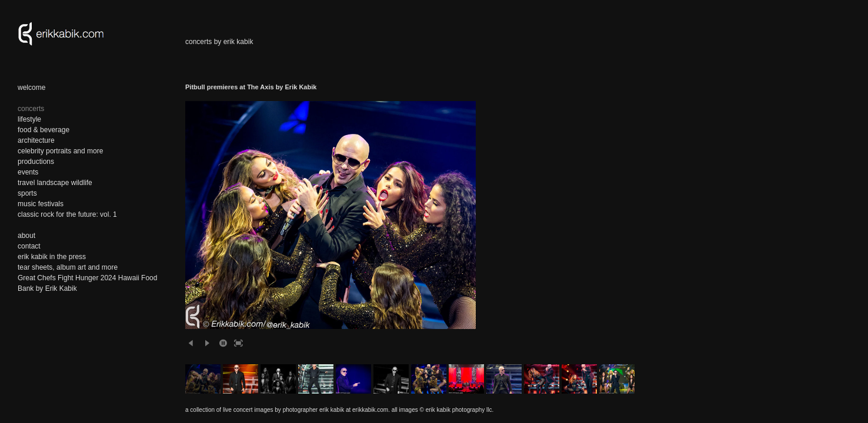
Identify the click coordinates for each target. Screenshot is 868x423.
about (26, 236)
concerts (31, 109)
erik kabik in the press (52, 257)
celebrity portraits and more (60, 151)
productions (36, 162)
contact (29, 246)
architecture (36, 140)
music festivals (41, 204)
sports (27, 193)
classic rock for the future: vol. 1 (67, 214)
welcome (31, 88)
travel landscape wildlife (55, 183)
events (28, 172)
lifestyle (29, 119)
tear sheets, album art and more (68, 267)
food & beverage (44, 130)
